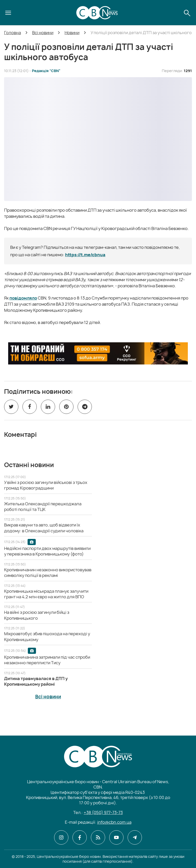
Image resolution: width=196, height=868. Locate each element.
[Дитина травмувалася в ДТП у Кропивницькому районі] (36, 681)
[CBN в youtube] (116, 837)
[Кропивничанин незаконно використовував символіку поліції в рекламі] (48, 573)
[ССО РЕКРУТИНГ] (98, 353)
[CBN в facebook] (80, 837)
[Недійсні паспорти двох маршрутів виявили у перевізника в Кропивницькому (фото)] (47, 551)
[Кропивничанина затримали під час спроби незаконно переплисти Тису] (47, 660)
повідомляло (23, 298)
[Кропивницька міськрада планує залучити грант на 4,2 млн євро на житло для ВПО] (46, 594)
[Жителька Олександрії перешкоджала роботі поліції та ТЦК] (43, 507)
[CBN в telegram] (135, 837)
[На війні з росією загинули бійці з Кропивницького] (37, 615)
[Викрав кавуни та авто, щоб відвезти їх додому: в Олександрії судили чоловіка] (44, 528)
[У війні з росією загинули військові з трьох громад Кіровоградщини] (46, 485)
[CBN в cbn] (98, 837)
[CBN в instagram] (61, 837)
